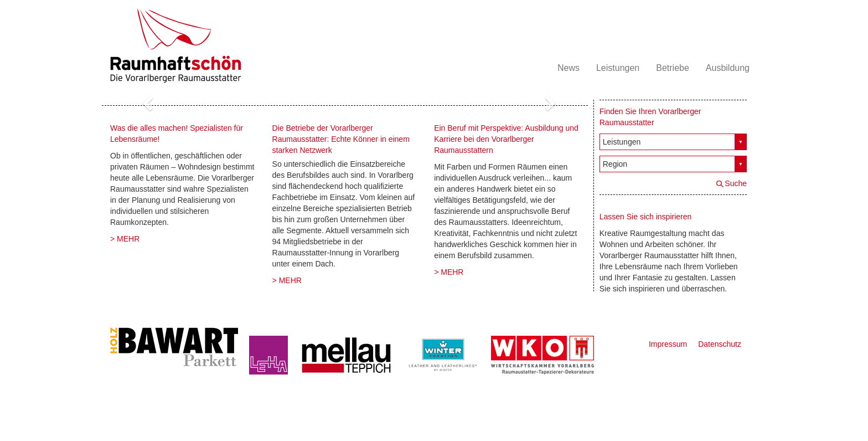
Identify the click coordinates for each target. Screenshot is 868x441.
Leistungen (618, 68)
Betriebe (673, 68)
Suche (736, 183)
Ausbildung (728, 68)
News (569, 68)
